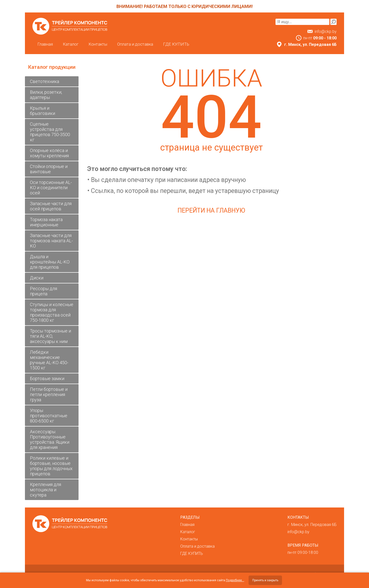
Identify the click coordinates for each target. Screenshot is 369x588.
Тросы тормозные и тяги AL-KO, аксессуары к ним (50, 336)
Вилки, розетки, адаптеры (46, 95)
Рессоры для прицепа (44, 291)
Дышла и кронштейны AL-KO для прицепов (50, 262)
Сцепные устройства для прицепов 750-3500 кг (50, 132)
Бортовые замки (47, 378)
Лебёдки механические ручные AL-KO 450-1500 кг (49, 360)
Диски (37, 278)
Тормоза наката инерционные (46, 222)
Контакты (98, 44)
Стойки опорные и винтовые (49, 169)
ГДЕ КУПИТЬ (176, 44)
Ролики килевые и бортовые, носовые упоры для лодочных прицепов (51, 466)
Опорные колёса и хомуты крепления (49, 153)
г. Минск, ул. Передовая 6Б (312, 525)
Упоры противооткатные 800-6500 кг (49, 416)
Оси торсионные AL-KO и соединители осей (51, 188)
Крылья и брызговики (43, 111)
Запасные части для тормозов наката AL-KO (51, 241)
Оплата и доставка (135, 44)
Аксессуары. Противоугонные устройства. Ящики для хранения (50, 439)
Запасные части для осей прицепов (51, 206)
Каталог (71, 44)
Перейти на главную (211, 210)
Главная (45, 44)
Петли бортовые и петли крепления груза (49, 394)
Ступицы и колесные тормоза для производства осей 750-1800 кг (52, 312)
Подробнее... (235, 580)
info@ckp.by (326, 32)
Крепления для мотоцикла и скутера (46, 490)
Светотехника (45, 81)
